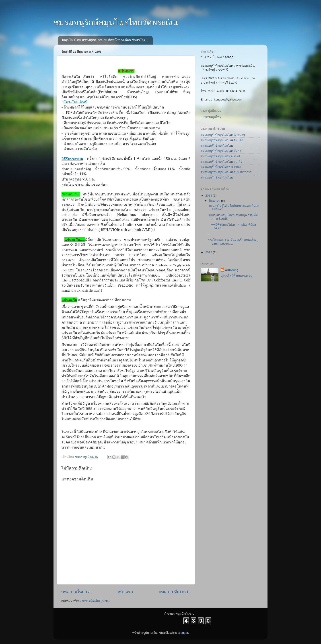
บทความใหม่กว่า (77, 592)
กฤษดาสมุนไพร (211, 117)
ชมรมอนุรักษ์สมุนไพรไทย (217, 146)
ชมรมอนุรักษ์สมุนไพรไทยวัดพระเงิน (116, 22)
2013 (209, 196)
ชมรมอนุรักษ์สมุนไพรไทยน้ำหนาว (223, 135)
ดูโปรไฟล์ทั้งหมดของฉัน (237, 276)
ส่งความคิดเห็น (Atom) (95, 601)
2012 (209, 252)
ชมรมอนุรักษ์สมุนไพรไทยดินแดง (222, 140)
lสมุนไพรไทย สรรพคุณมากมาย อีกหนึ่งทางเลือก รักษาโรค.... (106, 40)
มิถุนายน (215, 201)
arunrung (232, 270)
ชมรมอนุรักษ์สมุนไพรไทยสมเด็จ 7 (223, 162)
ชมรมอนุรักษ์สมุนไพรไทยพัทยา (221, 151)
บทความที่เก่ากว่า (175, 592)
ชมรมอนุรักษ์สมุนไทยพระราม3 (221, 167)
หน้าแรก (125, 592)
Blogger (183, 633)
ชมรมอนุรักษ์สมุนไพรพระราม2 (221, 156)
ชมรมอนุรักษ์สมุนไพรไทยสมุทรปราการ (226, 172)
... (209, 234)
